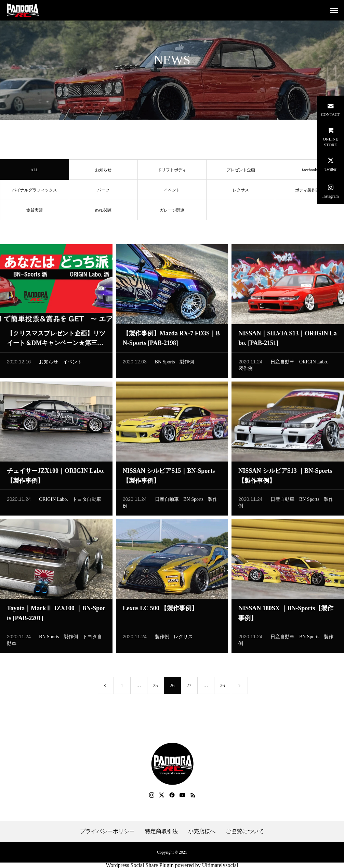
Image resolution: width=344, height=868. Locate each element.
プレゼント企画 (241, 172)
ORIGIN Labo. (314, 364)
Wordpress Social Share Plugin (140, 865)
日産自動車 (282, 364)
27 (189, 688)
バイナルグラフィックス (35, 192)
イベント (172, 192)
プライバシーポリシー (107, 831)
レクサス (241, 192)
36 (223, 688)
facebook (309, 172)
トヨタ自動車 (87, 502)
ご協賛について (245, 831)
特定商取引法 (161, 831)
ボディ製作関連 (309, 192)
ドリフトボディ (172, 172)
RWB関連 (103, 213)
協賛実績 (35, 213)
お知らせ (103, 172)
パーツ (103, 192)
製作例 (187, 364)
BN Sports (165, 364)
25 (156, 688)
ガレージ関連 (172, 213)
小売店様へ (202, 831)
